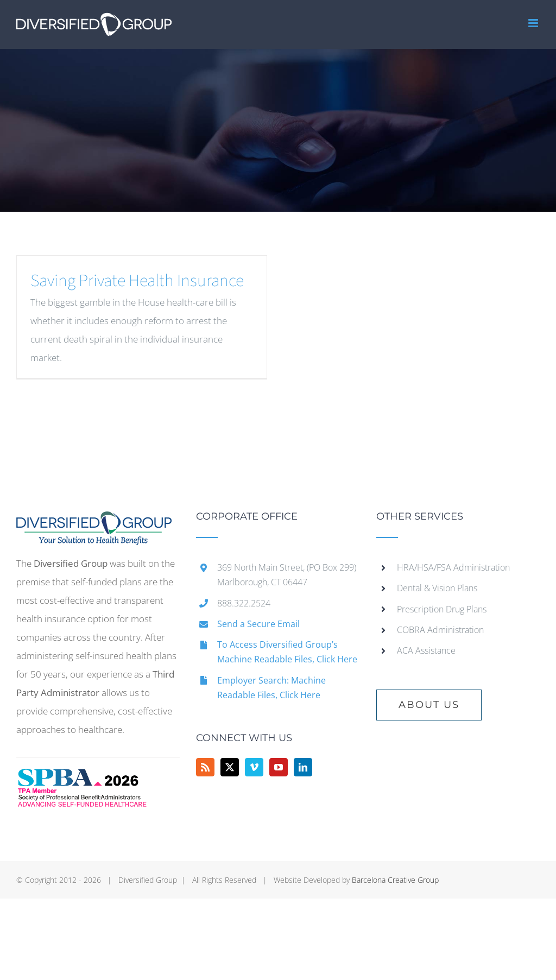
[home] (94, 520)
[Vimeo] (254, 767)
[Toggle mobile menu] (534, 23)
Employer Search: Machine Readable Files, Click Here (271, 688)
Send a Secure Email (258, 624)
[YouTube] (279, 767)
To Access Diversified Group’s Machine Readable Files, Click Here (287, 652)
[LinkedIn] (303, 767)
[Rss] (205, 767)
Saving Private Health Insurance (137, 281)
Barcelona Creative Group (395, 880)
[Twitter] (230, 767)
